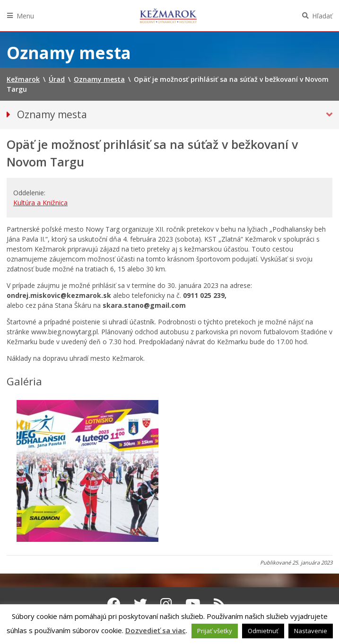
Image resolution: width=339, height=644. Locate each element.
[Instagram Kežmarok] (166, 604)
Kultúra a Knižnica (40, 203)
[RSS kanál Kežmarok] (220, 604)
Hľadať (322, 16)
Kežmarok (168, 16)
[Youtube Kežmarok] (193, 604)
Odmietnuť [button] (263, 631)
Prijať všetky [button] (215, 631)
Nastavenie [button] (311, 631)
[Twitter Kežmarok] (140, 604)
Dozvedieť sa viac (156, 630)
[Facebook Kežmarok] (114, 604)
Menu (25, 16)
